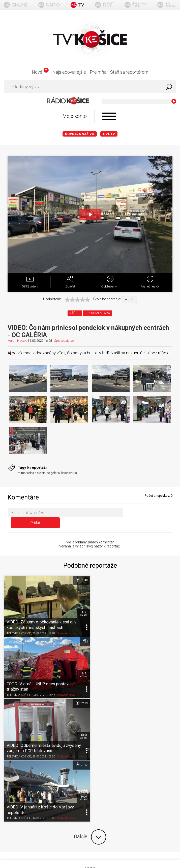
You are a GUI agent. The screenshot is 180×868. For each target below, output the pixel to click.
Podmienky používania (90, 755)
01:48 (81, 571)
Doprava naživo (80, 134)
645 (170, 604)
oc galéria (53, 473)
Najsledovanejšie (69, 72)
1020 (170, 665)
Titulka (90, 736)
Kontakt (90, 785)
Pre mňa (98, 72)
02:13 (81, 632)
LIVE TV (109, 134)
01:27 (167, 632)
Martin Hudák (17, 341)
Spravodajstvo (64, 341)
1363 (83, 665)
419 (83, 604)
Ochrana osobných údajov (90, 765)
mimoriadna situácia (32, 473)
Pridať (149, 514)
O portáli (90, 745)
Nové (40, 72)
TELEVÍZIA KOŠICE (19, 624)
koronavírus (69, 473)
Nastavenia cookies (90, 775)
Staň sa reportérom (129, 72)
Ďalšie (90, 704)
